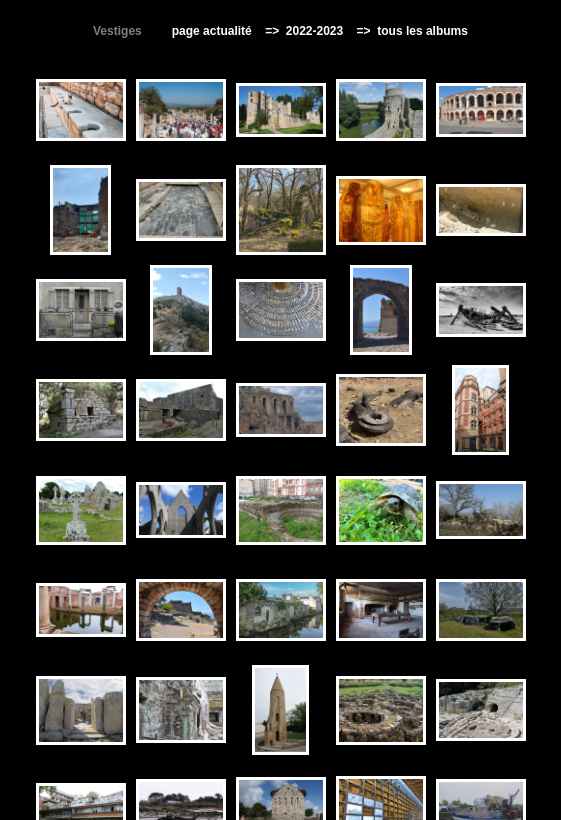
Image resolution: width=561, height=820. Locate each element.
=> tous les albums (407, 31)
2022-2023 (313, 31)
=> (273, 31)
